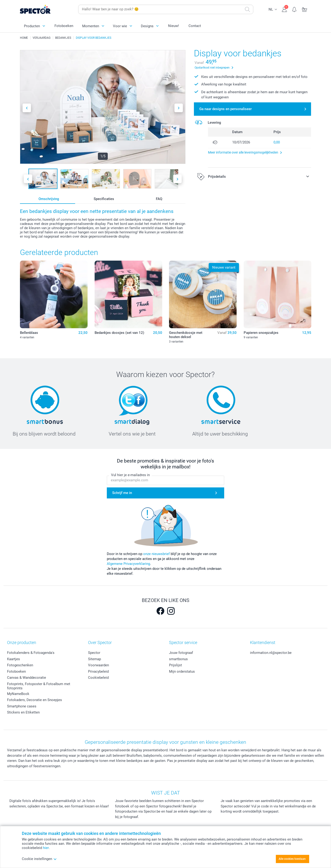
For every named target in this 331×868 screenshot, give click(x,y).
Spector (94, 653)
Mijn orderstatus (182, 671)
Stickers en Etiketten (23, 712)
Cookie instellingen (39, 859)
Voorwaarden (98, 665)
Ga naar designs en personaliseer (225, 109)
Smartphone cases (22, 706)
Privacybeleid (98, 671)
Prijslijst (175, 665)
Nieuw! (173, 26)
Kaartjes (13, 659)
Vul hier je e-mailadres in (130, 475)
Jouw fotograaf (181, 653)
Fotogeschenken (20, 665)
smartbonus (178, 659)
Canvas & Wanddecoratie (27, 678)
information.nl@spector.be (271, 653)
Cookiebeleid (98, 678)
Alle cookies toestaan (292, 859)
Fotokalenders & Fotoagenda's (31, 653)
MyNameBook (18, 694)
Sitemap (94, 659)
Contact (195, 26)
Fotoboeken (64, 26)
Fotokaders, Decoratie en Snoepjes (35, 700)
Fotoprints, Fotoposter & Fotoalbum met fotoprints (39, 686)
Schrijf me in (122, 493)
